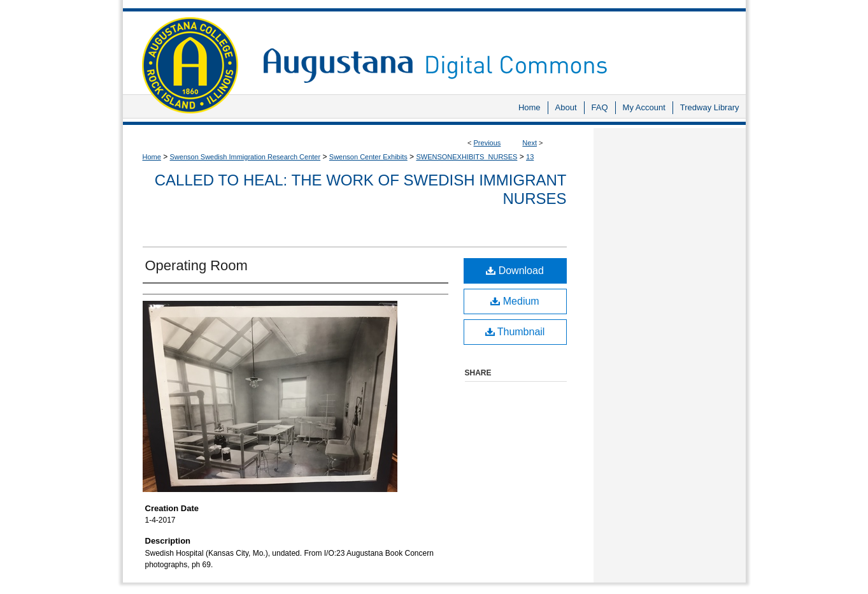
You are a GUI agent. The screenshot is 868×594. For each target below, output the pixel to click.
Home (152, 157)
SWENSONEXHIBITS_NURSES (466, 157)
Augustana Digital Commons (498, 47)
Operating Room (196, 265)
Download (515, 271)
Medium (515, 301)
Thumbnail (515, 332)
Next (530, 143)
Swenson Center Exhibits (368, 157)
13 (530, 157)
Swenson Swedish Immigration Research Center (245, 157)
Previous (487, 143)
